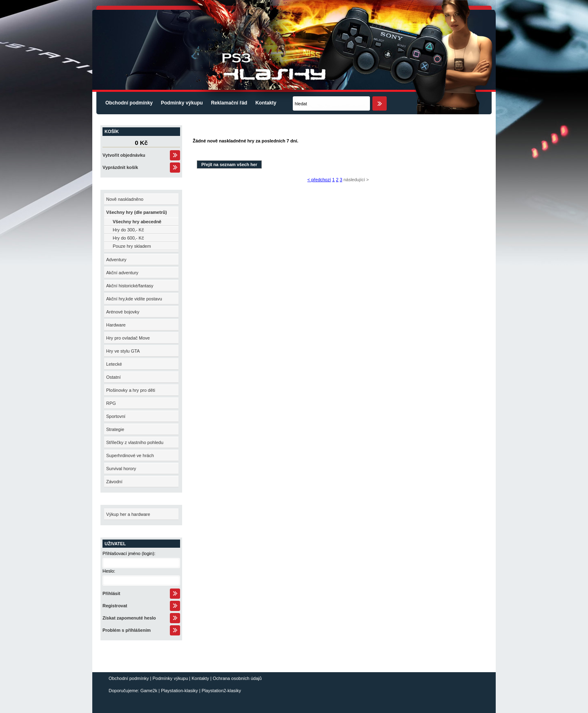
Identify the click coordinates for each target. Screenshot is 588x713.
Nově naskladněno (125, 199)
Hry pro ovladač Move (128, 338)
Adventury (116, 260)
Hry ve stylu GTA (123, 351)
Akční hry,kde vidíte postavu (134, 299)
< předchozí (319, 180)
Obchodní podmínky (129, 103)
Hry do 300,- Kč (128, 230)
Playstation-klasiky (179, 691)
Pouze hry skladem (132, 246)
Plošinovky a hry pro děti (131, 390)
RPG (111, 403)
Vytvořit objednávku (124, 155)
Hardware (116, 325)
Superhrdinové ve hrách (130, 455)
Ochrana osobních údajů (237, 678)
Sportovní (116, 416)
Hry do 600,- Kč (128, 238)
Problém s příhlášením (127, 630)
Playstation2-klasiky (222, 691)
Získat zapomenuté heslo (129, 618)
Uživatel (115, 544)
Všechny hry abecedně (137, 222)
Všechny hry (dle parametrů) (137, 212)
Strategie (115, 429)
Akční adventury (122, 273)
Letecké (114, 364)
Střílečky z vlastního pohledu (135, 442)
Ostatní (113, 377)
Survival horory (121, 469)
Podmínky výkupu (182, 103)
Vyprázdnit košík (120, 167)
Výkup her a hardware (128, 514)
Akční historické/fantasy (130, 286)
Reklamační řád (229, 103)
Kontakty (266, 103)
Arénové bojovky (123, 312)
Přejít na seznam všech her (229, 164)
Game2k (149, 691)
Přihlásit (111, 593)
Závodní (114, 482)
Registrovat (115, 606)
